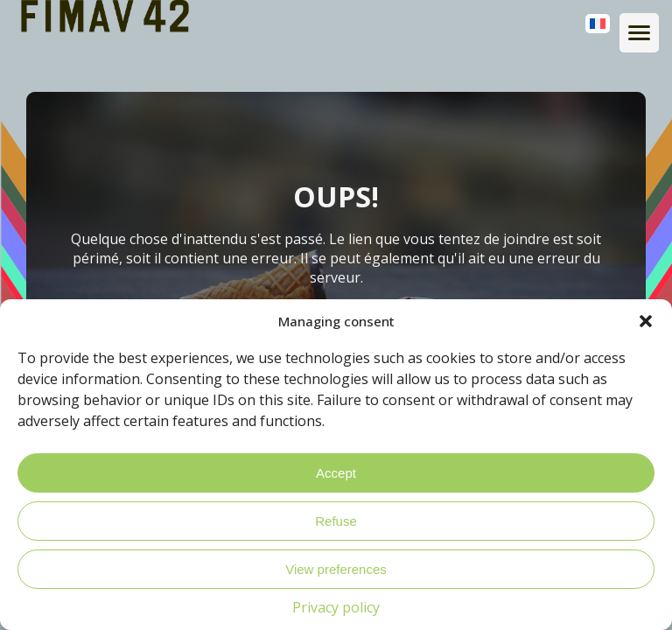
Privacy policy (336, 607)
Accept (336, 473)
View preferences (336, 569)
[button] (646, 321)
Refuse (336, 521)
